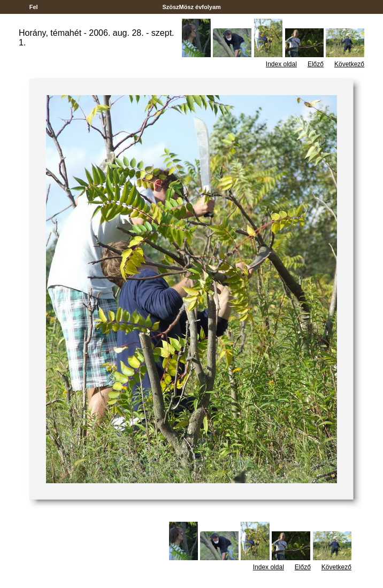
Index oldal (281, 64)
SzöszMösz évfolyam (191, 7)
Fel (34, 7)
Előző (316, 64)
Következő (349, 64)
